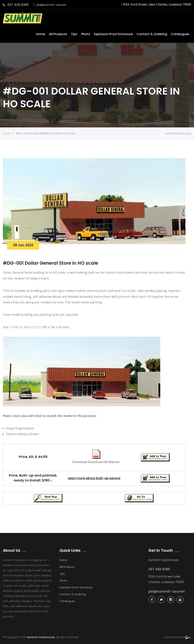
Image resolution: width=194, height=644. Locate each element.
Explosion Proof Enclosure (113, 34)
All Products (58, 34)
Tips (74, 34)
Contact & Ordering (152, 34)
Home (41, 34)
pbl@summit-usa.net (50, 5)
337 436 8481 (16, 5)
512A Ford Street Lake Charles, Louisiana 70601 (156, 4)
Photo (86, 34)
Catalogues (180, 34)
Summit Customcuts (41, 637)
